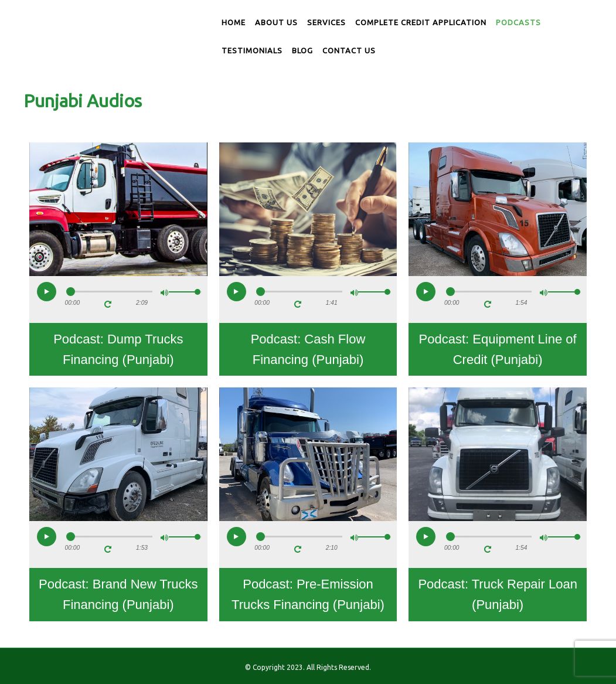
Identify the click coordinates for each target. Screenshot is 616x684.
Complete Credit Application (421, 22)
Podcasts (518, 22)
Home (234, 22)
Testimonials (252, 50)
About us (276, 22)
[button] (47, 292)
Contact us (349, 50)
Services (326, 22)
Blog (302, 50)
